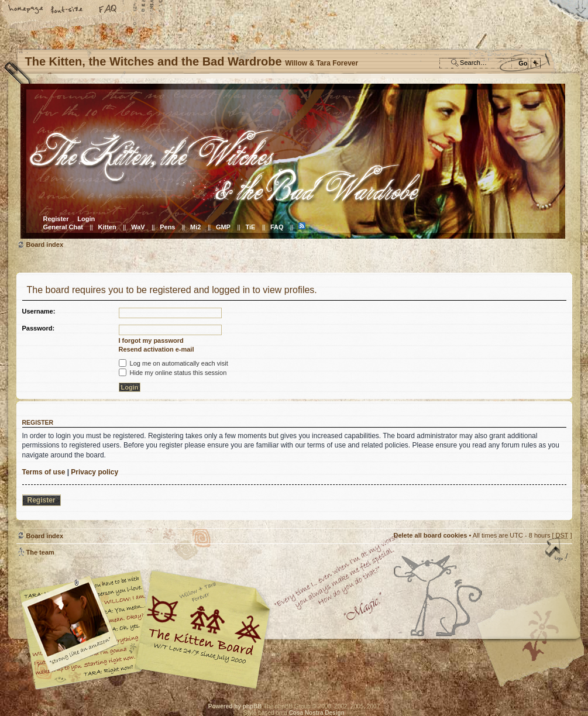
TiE (250, 227)
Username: (39, 311)
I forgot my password (151, 340)
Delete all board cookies (430, 535)
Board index (293, 161)
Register (56, 219)
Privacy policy (94, 472)
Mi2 (195, 227)
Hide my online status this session (173, 373)
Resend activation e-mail (157, 349)
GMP (223, 227)
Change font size (67, 10)
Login (86, 219)
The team (40, 552)
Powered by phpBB (235, 706)
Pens (167, 227)
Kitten (107, 227)
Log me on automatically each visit (173, 363)
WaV (138, 227)
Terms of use (44, 472)
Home (26, 10)
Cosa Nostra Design (317, 713)
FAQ (108, 10)
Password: (39, 328)
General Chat (63, 227)
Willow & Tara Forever (204, 626)
